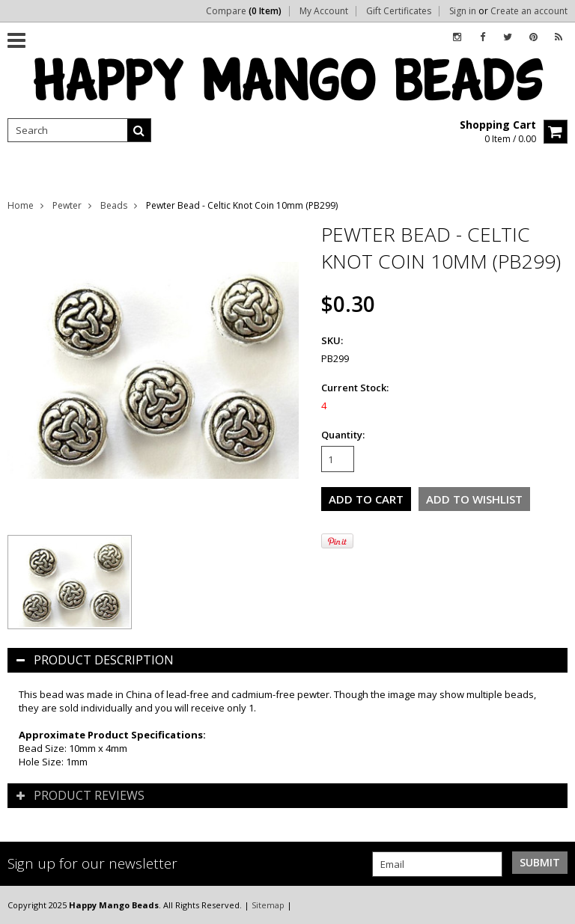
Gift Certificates (399, 11)
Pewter (67, 205)
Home (21, 205)
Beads (114, 205)
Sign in (463, 11)
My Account (324, 11)
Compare (244, 11)
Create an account (529, 11)
